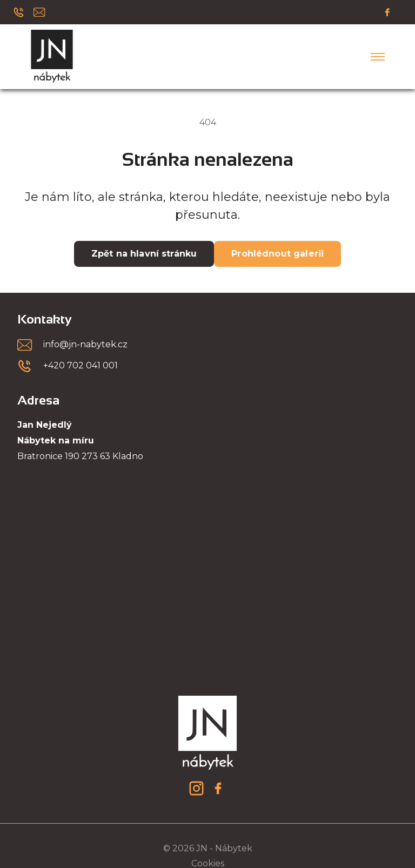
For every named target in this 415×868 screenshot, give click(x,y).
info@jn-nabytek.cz (85, 344)
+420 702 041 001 (81, 365)
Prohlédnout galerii (277, 254)
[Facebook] (387, 12)
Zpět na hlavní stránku (144, 254)
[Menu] (378, 57)
